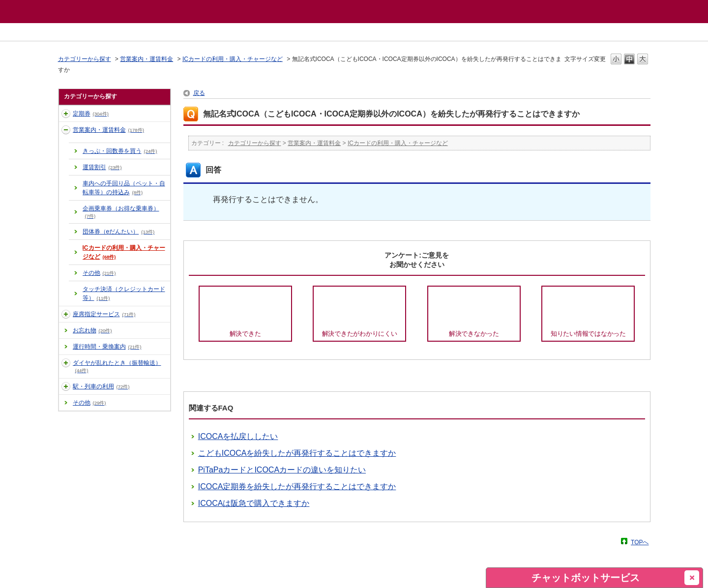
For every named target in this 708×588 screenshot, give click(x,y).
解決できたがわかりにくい (360, 334)
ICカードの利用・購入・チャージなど (233, 59)
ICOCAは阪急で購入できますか (254, 503)
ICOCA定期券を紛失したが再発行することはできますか (297, 486)
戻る (199, 93)
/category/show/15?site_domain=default (66, 386)
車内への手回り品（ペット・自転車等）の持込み (124, 188)
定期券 (91, 114)
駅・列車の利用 (101, 386)
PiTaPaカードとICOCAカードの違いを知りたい (282, 470)
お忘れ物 (92, 330)
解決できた (245, 334)
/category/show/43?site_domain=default (66, 314)
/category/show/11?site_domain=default (66, 130)
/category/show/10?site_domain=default (66, 114)
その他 (99, 273)
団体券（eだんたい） (119, 232)
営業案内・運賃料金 (147, 59)
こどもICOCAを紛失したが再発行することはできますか (297, 453)
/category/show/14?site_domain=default (66, 363)
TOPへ (640, 542)
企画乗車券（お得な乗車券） (121, 212)
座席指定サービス (104, 314)
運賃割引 (102, 167)
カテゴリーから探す (85, 59)
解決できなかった (474, 334)
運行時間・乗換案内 (107, 347)
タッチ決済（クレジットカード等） (124, 294)
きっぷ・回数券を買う (120, 151)
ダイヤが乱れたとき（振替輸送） (117, 366)
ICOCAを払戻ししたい (238, 436)
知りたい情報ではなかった (588, 334)
